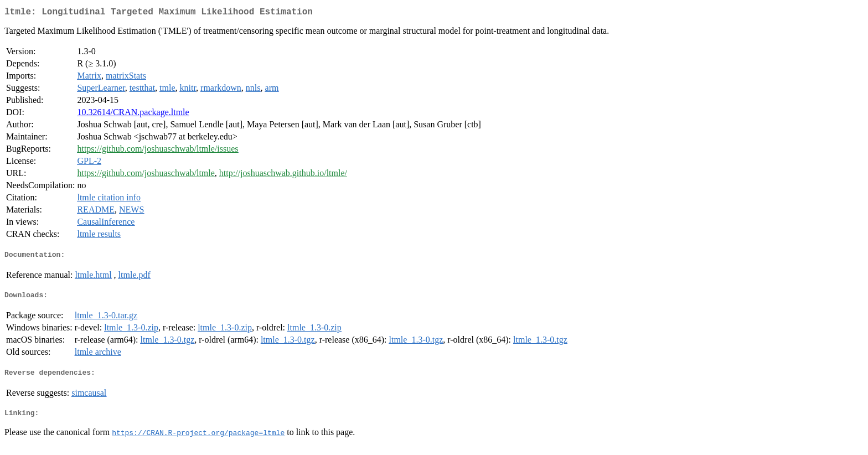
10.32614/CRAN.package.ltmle (133, 114)
